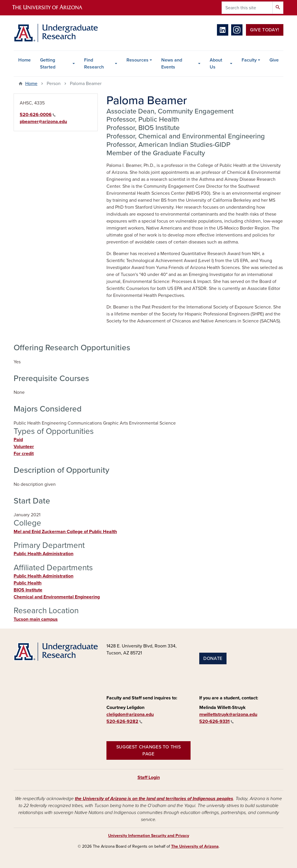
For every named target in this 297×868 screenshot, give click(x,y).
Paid (18, 440)
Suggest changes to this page (149, 750)
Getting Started (48, 64)
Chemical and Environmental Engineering (57, 597)
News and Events (172, 64)
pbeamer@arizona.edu (43, 122)
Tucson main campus (36, 619)
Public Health (28, 583)
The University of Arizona (195, 846)
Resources (137, 60)
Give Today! (265, 30)
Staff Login (149, 777)
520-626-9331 (217, 721)
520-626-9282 (124, 721)
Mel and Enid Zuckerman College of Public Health (65, 532)
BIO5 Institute (28, 590)
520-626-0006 (38, 115)
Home (25, 60)
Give (274, 60)
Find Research (94, 64)
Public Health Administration (44, 554)
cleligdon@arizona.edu (130, 714)
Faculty (249, 60)
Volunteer (24, 447)
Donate (213, 658)
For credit (24, 454)
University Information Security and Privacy (149, 836)
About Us (216, 64)
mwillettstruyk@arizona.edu (228, 714)
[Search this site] (247, 8)
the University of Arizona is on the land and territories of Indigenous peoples (154, 799)
